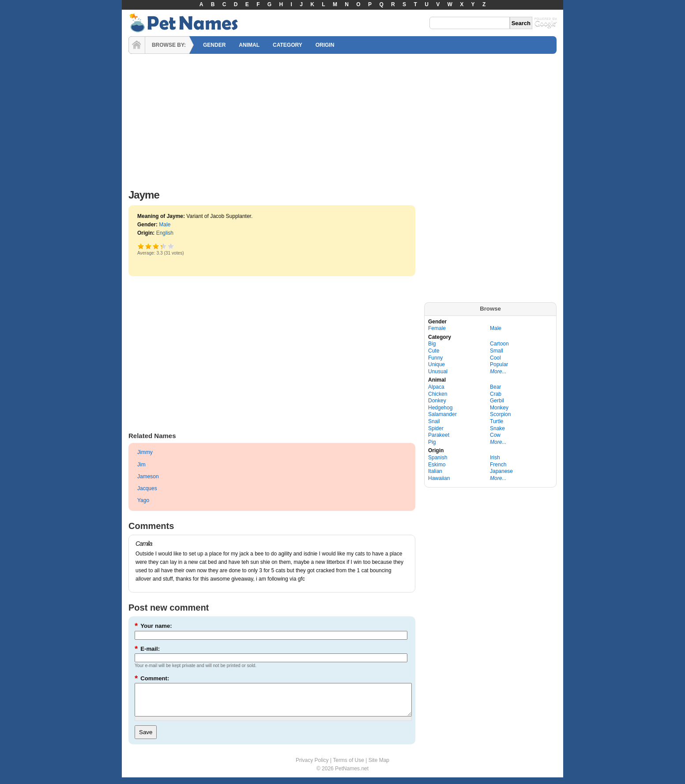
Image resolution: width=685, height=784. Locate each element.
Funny (435, 358)
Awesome (171, 246)
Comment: (152, 678)
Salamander (442, 414)
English (165, 233)
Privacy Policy (312, 767)
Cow (495, 435)
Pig (432, 442)
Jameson (148, 476)
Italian (435, 471)
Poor (141, 246)
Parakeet (439, 435)
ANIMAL (249, 45)
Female (437, 328)
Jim (141, 465)
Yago (143, 500)
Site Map (379, 767)
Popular (499, 364)
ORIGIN (325, 45)
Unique (437, 364)
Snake (497, 428)
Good (156, 246)
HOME (137, 45)
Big (432, 344)
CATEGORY (288, 45)
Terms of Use (348, 767)
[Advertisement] (342, 119)
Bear (495, 387)
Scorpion (500, 414)
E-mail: (147, 649)
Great (161, 246)
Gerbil (497, 401)
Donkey (437, 401)
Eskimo (437, 465)
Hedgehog (440, 408)
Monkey (499, 408)
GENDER (214, 45)
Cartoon (499, 344)
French (498, 465)
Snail (434, 421)
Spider (436, 428)
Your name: (153, 626)
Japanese (501, 471)
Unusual (438, 371)
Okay (149, 246)
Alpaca (436, 387)
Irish (495, 458)
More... (498, 371)
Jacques (147, 488)
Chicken (438, 394)
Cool (495, 358)
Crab (496, 394)
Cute (434, 351)
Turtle (497, 421)
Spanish (438, 458)
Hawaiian (439, 478)
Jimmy (145, 452)
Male (165, 225)
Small (497, 351)
